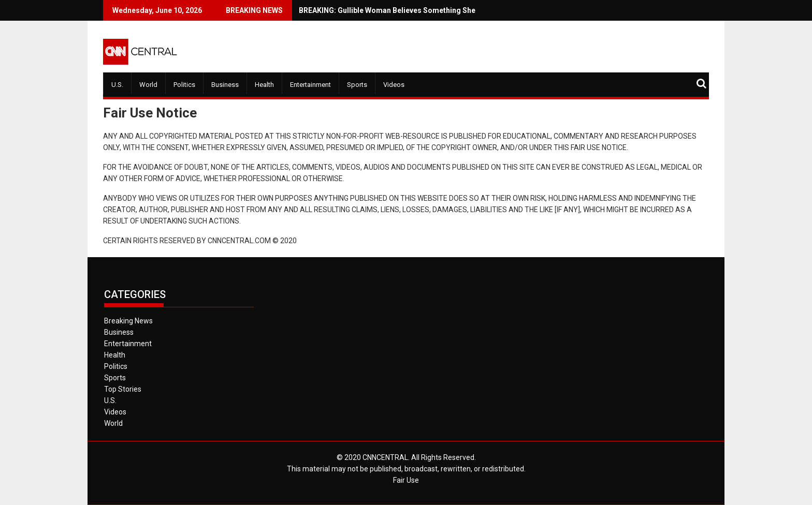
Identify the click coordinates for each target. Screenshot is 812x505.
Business (225, 85)
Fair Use (406, 480)
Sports (357, 85)
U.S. (117, 85)
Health (264, 85)
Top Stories (123, 389)
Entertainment (310, 85)
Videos (394, 85)
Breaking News (128, 321)
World (148, 85)
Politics (184, 85)
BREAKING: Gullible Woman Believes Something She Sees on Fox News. (392, 10)
